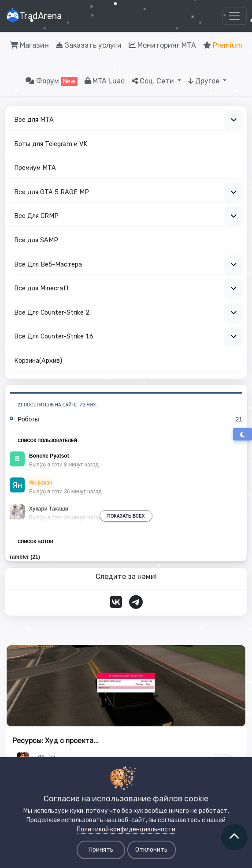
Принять (101, 850)
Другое (205, 81)
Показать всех (126, 516)
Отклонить (151, 850)
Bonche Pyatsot (49, 456)
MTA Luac (105, 81)
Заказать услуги (89, 45)
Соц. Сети (154, 81)
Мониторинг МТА (162, 45)
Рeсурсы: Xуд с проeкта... (56, 741)
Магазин (30, 45)
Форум (52, 81)
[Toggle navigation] (234, 16)
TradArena (34, 16)
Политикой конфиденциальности (126, 829)
